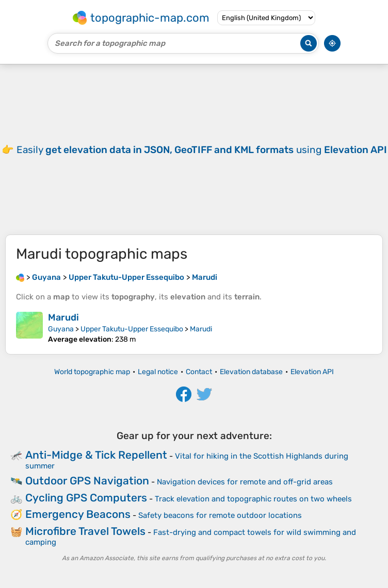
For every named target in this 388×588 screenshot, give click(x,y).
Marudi (63, 317)
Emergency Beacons (78, 514)
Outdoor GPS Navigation (87, 481)
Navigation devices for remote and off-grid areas (245, 482)
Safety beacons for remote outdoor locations (220, 515)
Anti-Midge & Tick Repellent (96, 455)
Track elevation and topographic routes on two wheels (253, 499)
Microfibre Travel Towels (85, 531)
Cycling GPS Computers (86, 498)
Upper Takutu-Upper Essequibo (132, 329)
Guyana (61, 329)
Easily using (202, 150)
